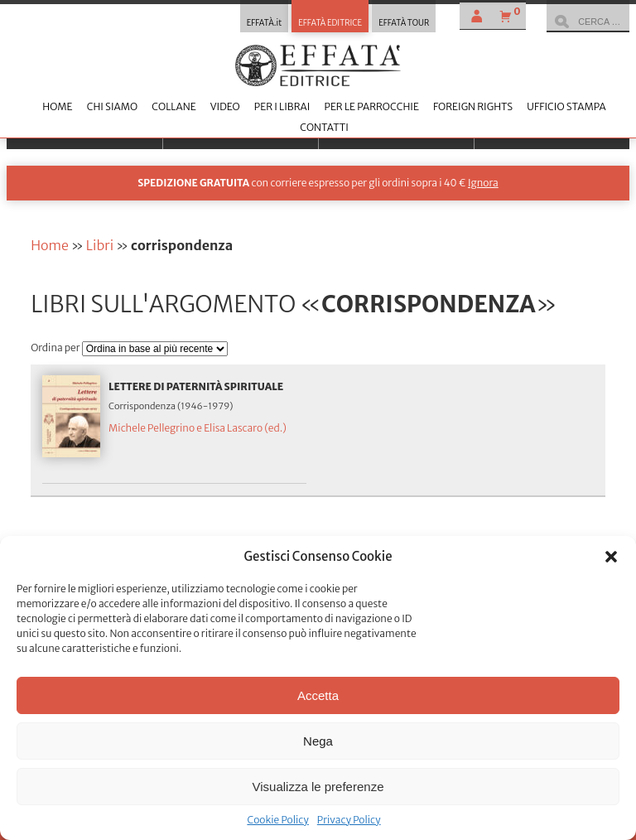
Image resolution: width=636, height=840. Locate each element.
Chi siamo (112, 106)
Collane (173, 106)
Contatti (324, 127)
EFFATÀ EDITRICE (330, 23)
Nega (318, 741)
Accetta (318, 695)
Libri (100, 245)
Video (225, 106)
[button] (611, 557)
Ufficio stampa (566, 106)
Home (57, 106)
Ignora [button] (483, 183)
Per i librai (282, 106)
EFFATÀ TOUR (404, 23)
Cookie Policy (277, 820)
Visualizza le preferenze (318, 787)
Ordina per (56, 348)
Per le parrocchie (371, 106)
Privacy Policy (349, 820)
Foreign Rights (473, 106)
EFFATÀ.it (265, 23)
